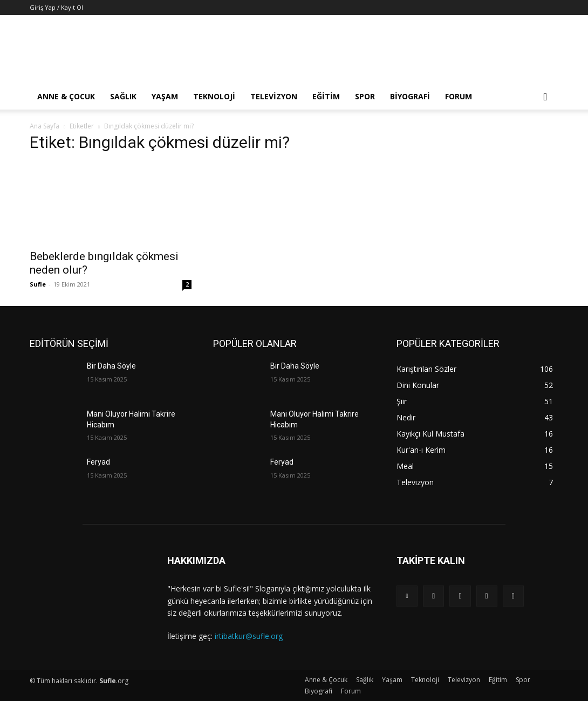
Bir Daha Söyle (111, 366)
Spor (365, 96)
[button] (545, 97)
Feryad (98, 462)
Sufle (38, 284)
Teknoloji (214, 96)
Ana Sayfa (45, 126)
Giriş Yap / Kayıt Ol (56, 7)
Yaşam (165, 96)
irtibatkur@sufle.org (249, 636)
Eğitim (326, 96)
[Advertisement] (362, 55)
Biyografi (410, 96)
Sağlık (123, 96)
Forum (459, 96)
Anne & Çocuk (66, 96)
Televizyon (274, 96)
